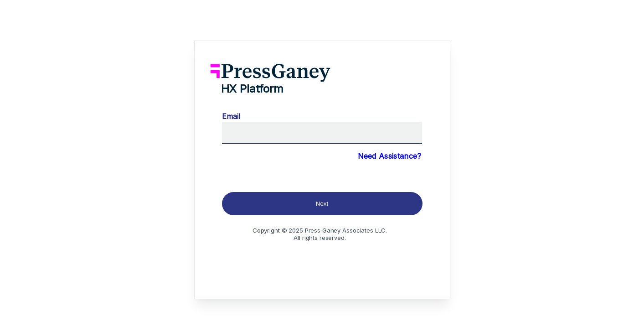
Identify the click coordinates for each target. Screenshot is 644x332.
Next (322, 204)
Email (231, 116)
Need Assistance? (390, 156)
